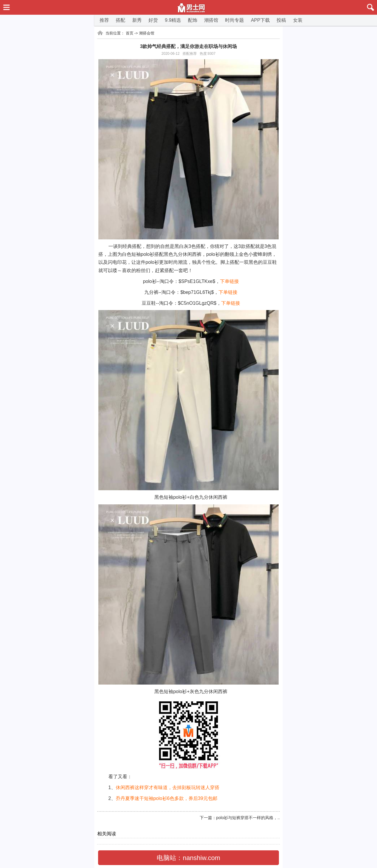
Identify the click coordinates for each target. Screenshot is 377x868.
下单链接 (229, 281)
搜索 (367, 7)
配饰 (193, 20)
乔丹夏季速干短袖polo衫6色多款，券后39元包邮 (167, 798)
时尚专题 (234, 20)
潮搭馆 (211, 20)
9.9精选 (173, 20)
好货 (153, 20)
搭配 (120, 20)
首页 (129, 33)
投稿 (281, 20)
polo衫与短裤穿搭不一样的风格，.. (248, 818)
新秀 (137, 20)
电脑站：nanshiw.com (188, 858)
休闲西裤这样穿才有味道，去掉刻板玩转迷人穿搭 (168, 787)
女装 (298, 20)
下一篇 (206, 818)
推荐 (104, 20)
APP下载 (260, 20)
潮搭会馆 (147, 33)
